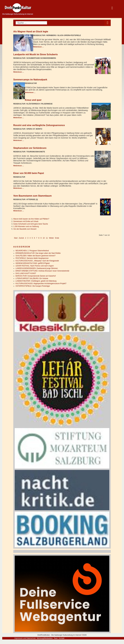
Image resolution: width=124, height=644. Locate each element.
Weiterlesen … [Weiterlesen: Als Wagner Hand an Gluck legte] (38, 47)
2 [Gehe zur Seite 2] (26, 238)
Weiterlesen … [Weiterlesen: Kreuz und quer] (19, 118)
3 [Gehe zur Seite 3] (28, 238)
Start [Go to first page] (16, 238)
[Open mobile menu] (108, 23)
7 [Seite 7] (37, 238)
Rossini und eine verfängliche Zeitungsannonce (39, 125)
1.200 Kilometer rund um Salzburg (26, 226)
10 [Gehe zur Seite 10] (44, 238)
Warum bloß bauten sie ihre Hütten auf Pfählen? (31, 219)
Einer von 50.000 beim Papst (29, 173)
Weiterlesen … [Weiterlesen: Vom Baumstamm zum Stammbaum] (19, 211)
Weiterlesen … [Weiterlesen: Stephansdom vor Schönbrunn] (19, 166)
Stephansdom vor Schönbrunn (30, 148)
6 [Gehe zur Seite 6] (34, 238)
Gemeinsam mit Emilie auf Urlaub (26, 221)
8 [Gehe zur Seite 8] (39, 238)
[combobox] (31, 23)
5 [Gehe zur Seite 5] (32, 238)
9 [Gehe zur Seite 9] (41, 238)
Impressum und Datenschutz (25, 638)
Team (56, 638)
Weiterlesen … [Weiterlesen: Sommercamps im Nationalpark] (30, 92)
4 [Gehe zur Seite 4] (30, 238)
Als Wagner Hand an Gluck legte (31, 31)
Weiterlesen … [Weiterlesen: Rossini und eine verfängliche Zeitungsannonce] (19, 140)
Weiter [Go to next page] (51, 238)
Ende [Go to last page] (57, 238)
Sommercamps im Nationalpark (30, 80)
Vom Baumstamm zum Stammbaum (32, 196)
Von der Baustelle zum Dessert (25, 229)
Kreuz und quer (33, 100)
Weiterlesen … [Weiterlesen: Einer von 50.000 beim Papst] (19, 188)
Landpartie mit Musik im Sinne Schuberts (36, 54)
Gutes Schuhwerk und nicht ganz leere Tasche (31, 224)
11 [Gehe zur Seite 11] (47, 238)
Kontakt (62, 638)
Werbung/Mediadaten (45, 638)
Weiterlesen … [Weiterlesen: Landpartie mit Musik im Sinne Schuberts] (19, 72)
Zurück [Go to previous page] (21, 238)
